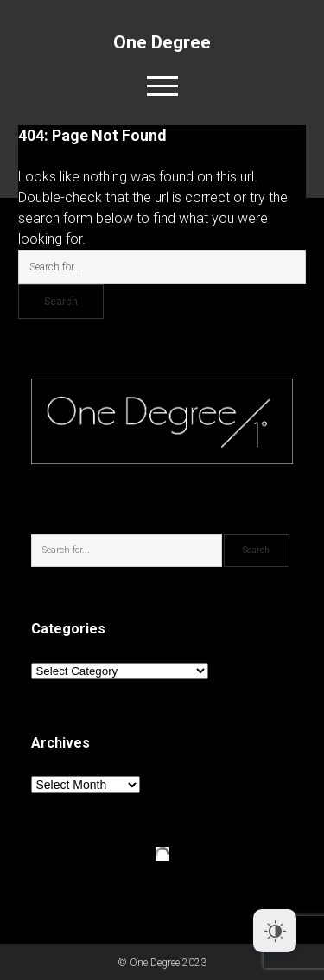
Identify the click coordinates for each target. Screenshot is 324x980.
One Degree (162, 42)
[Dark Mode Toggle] (275, 931)
